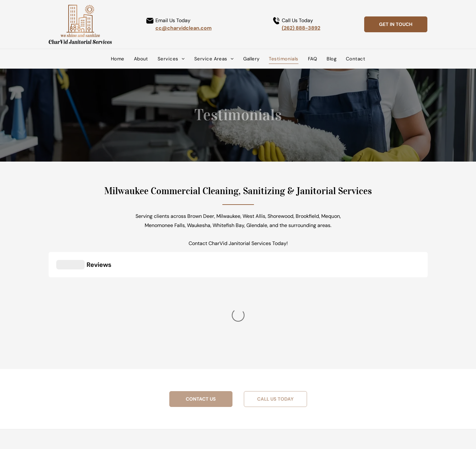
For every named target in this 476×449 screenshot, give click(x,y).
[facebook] (185, 407)
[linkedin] (194, 407)
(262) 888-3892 (301, 28)
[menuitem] (118, 59)
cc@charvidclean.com (184, 28)
